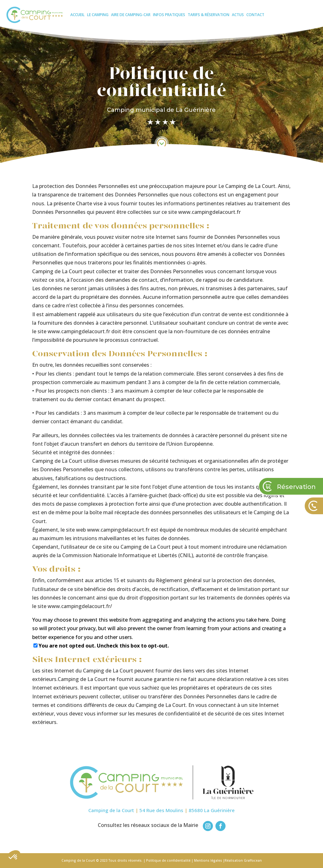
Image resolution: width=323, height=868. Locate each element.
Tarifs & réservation (208, 15)
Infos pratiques (169, 15)
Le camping (98, 15)
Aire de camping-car (131, 15)
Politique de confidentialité (168, 860)
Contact (255, 15)
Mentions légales (208, 860)
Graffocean (253, 860)
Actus (238, 15)
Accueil (77, 15)
